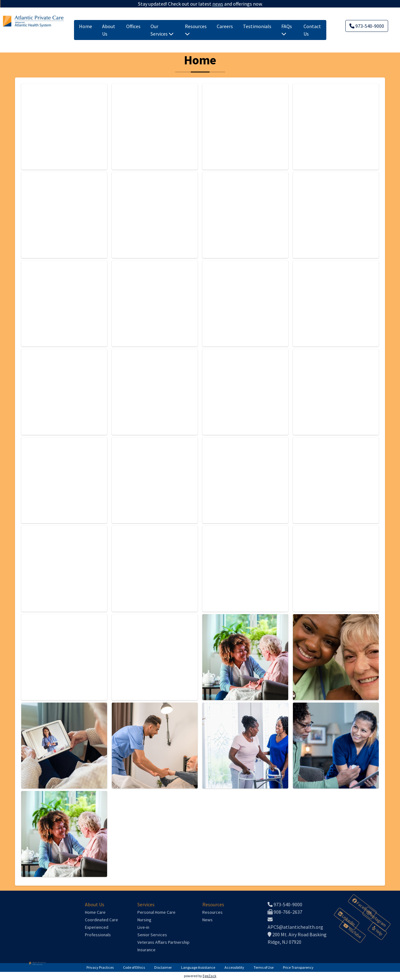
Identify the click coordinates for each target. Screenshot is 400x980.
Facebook (362, 907)
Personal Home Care (156, 912)
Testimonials (257, 26)
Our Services (162, 30)
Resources (196, 30)
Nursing (144, 920)
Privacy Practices (100, 967)
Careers (225, 26)
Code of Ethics (134, 967)
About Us (109, 30)
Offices (133, 26)
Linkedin (347, 919)
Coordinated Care (101, 920)
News (207, 920)
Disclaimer (163, 967)
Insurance (146, 950)
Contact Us (312, 30)
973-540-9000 (367, 26)
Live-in (143, 927)
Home (86, 26)
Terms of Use (264, 967)
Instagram (376, 919)
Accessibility (234, 967)
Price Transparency (298, 967)
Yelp (377, 931)
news (217, 4)
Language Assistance (198, 967)
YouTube (352, 931)
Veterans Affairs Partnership (163, 942)
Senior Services (152, 935)
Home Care (95, 912)
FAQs (287, 30)
